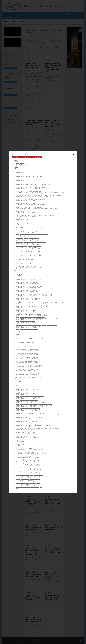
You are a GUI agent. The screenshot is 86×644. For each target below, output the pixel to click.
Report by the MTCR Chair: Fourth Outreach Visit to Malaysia (27, 218)
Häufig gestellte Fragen (19, 269)
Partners (16, 272)
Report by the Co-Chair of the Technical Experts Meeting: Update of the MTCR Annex (32, 197)
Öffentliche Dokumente (19, 227)
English (15, 270)
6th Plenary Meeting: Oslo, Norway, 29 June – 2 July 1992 (27, 239)
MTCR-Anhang (17, 226)
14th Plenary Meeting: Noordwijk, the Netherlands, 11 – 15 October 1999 (30, 250)
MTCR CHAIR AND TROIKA (21, 164)
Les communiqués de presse (20, 455)
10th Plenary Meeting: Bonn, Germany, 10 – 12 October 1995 (28, 245)
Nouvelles (17, 388)
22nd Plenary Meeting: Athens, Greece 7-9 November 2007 (27, 261)
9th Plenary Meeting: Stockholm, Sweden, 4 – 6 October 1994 (28, 243)
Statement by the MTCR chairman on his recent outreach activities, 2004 (30, 229)
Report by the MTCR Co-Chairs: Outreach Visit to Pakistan (27, 201)
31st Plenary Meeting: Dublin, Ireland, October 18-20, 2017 (27, 266)
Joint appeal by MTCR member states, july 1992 (25, 233)
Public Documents (18, 337)
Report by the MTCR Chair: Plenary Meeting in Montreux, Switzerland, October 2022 (32, 234)
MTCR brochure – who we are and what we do (25, 214)
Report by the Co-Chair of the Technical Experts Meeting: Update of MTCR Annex (31, 183)
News (16, 168)
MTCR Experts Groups (20, 163)
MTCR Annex (17, 336)
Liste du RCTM (17, 446)
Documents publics (19, 447)
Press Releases (18, 345)
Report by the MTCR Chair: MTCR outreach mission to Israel (27, 174)
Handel (16, 167)
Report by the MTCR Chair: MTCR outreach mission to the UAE (28, 175)
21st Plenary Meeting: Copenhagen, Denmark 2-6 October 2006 (28, 260)
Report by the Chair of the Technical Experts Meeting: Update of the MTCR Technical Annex (33, 206)
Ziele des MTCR (19, 166)
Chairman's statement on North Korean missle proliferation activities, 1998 (30, 230)
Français (15, 380)
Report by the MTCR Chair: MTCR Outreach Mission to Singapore (28, 190)
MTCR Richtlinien (18, 222)
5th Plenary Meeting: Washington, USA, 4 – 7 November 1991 (28, 238)
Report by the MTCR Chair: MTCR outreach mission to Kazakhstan (28, 170)
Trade (16, 277)
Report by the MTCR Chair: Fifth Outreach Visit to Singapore (27, 219)
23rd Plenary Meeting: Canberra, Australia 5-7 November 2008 (28, 262)
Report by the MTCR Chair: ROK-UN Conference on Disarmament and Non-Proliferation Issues (34, 185)
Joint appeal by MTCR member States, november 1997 (26, 231)
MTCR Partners (18, 162)
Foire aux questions (19, 488)
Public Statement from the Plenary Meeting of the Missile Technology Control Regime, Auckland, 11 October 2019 (38, 209)
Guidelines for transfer (20, 225)
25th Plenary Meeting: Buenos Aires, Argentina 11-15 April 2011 (28, 264)
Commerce (17, 387)
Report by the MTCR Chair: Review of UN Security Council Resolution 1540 (30, 177)
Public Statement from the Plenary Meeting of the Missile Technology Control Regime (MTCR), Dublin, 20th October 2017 (39, 195)
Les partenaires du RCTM (19, 381)
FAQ (16, 379)
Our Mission (18, 276)
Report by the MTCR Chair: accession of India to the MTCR (27, 179)
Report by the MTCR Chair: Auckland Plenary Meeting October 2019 (29, 210)
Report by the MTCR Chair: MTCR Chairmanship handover (27, 182)
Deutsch (15, 160)
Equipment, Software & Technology (23, 223)
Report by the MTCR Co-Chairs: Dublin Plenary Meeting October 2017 (29, 198)
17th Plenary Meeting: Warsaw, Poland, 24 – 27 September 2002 (28, 254)
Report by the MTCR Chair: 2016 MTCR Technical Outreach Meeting (29, 171)
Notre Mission (19, 385)
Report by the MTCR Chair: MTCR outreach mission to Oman (27, 173)
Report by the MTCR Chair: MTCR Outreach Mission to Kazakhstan (28, 191)
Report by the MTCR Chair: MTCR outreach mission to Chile (27, 181)
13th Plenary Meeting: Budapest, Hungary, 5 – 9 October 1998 (28, 249)
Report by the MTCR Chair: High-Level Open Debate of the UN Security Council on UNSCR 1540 (34, 186)
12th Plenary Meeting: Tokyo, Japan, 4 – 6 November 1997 (27, 247)
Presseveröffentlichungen (20, 235)
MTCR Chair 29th (19, 221)
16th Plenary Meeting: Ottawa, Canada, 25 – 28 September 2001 (28, 253)
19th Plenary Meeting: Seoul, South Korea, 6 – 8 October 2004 (28, 257)
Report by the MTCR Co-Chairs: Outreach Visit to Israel (26, 203)
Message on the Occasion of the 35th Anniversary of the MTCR (28, 217)
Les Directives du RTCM (19, 442)
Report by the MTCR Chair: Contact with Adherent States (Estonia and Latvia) (31, 187)
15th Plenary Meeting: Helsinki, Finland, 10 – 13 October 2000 (28, 252)
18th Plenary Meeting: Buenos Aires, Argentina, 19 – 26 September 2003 (30, 256)
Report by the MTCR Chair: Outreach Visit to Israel (25, 211)
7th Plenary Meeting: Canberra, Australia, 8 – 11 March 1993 (27, 241)
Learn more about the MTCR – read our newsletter (26, 213)
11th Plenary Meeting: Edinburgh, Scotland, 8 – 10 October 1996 (28, 246)
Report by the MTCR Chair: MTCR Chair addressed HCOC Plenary (28, 178)
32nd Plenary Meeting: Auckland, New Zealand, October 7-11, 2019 (29, 268)
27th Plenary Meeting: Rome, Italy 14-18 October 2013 (26, 265)
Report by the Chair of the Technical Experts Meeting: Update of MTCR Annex (31, 199)
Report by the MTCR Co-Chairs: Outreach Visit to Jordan (27, 202)
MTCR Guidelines (18, 332)
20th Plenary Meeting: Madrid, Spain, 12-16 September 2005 (28, 258)
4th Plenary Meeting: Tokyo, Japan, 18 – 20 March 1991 (27, 237)
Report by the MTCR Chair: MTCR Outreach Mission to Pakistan (28, 189)
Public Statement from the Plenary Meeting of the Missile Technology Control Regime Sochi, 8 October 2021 (37, 215)
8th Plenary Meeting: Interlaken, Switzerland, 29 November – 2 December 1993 (31, 242)
